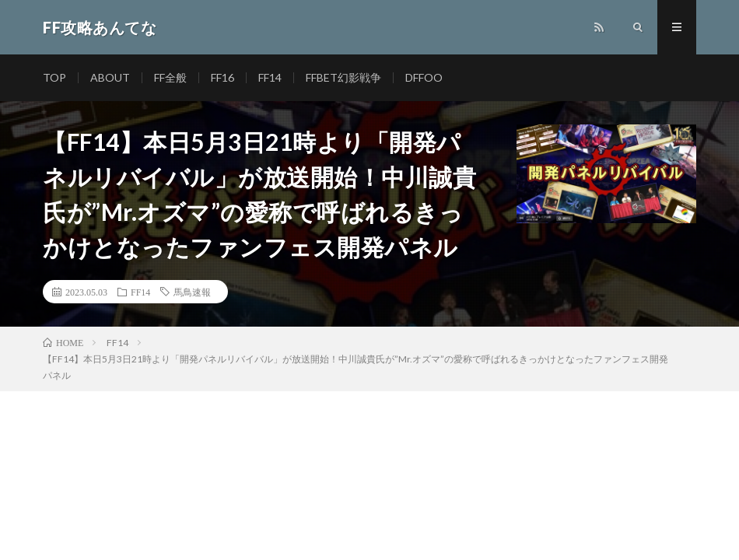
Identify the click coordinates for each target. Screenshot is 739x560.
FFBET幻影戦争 (343, 77)
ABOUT (110, 77)
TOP (54, 77)
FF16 (222, 77)
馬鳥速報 (192, 292)
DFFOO (424, 77)
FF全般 (170, 77)
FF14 (270, 77)
